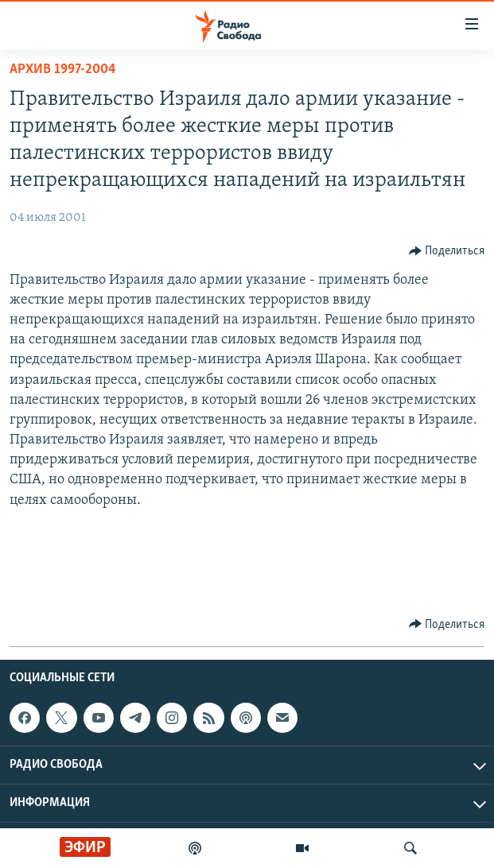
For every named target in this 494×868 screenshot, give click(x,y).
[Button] (447, 251)
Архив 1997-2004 (63, 70)
